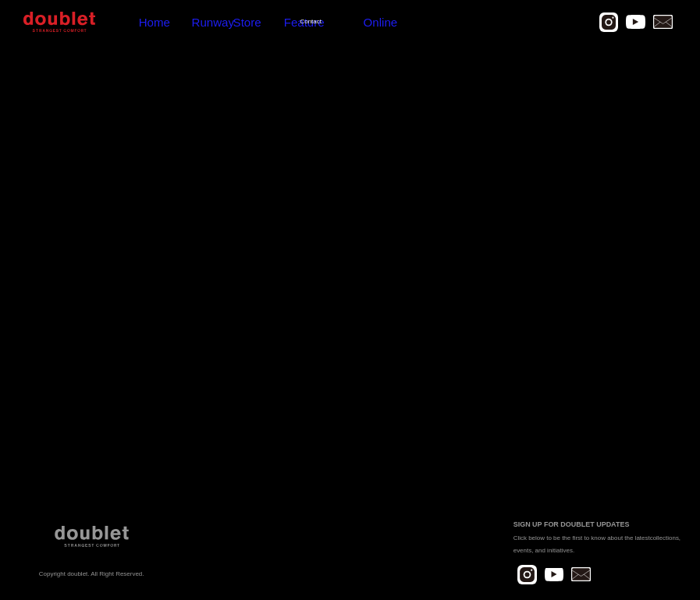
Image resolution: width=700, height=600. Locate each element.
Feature (210, 22)
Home (119, 22)
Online (275, 22)
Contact (243, 22)
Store (181, 22)
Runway (150, 22)
